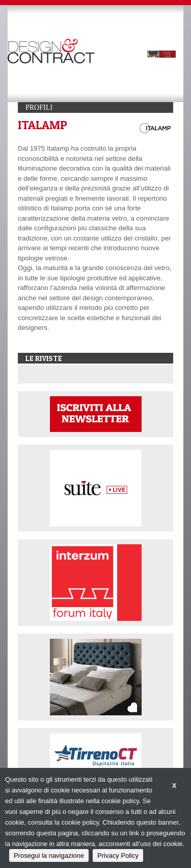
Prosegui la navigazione (49, 855)
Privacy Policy (118, 855)
